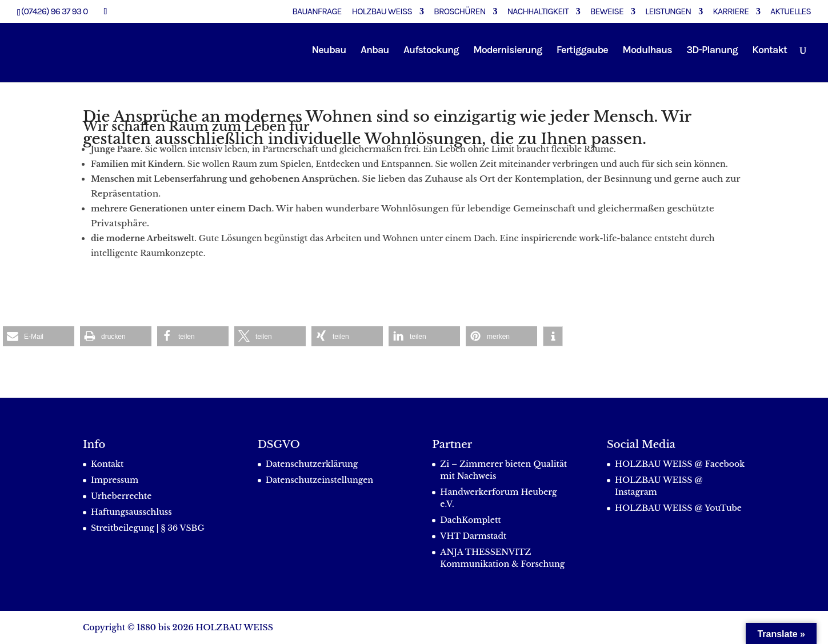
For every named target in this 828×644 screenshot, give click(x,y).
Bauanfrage (317, 12)
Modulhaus (647, 51)
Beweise (607, 12)
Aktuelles (791, 12)
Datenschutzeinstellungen (320, 480)
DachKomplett (470, 520)
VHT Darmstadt (473, 536)
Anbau (375, 51)
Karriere (731, 12)
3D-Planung (712, 51)
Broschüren (459, 12)
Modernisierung (507, 51)
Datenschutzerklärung (312, 464)
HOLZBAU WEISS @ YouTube (678, 508)
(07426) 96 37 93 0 (55, 11)
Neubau (329, 51)
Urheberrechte (121, 496)
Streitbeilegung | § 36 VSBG (148, 528)
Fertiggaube (582, 51)
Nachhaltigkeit (537, 12)
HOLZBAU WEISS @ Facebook (680, 464)
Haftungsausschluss (131, 512)
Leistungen (668, 12)
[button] (39, 336)
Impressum (115, 480)
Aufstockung (431, 51)
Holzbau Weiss (382, 12)
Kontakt (769, 51)
